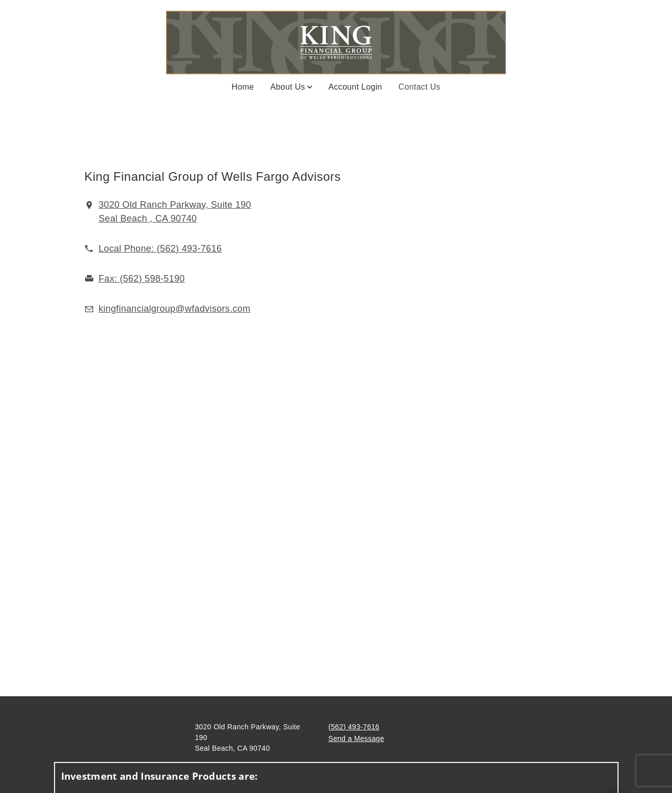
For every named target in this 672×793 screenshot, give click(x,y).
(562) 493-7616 (354, 727)
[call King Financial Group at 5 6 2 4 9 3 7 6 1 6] (160, 249)
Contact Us (419, 86)
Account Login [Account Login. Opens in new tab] (356, 87)
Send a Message (357, 739)
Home (243, 87)
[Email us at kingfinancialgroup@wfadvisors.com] (175, 309)
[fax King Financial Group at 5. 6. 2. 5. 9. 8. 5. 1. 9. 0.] (142, 279)
